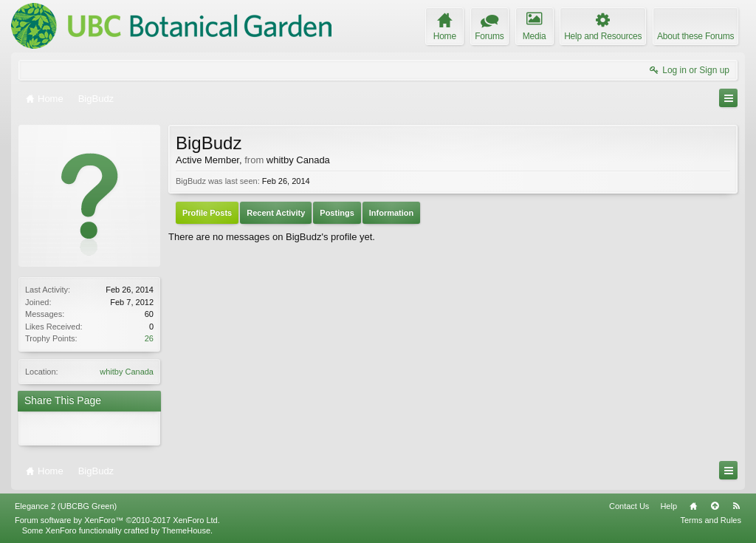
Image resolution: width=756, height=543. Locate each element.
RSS (736, 506)
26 (149, 338)
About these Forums (695, 36)
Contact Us (629, 506)
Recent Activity (276, 213)
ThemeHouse (186, 530)
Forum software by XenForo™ (117, 520)
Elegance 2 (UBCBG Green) (66, 506)
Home (693, 506)
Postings (337, 213)
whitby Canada (127, 372)
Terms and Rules (711, 520)
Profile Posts (207, 213)
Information (392, 213)
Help (669, 506)
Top (715, 506)
